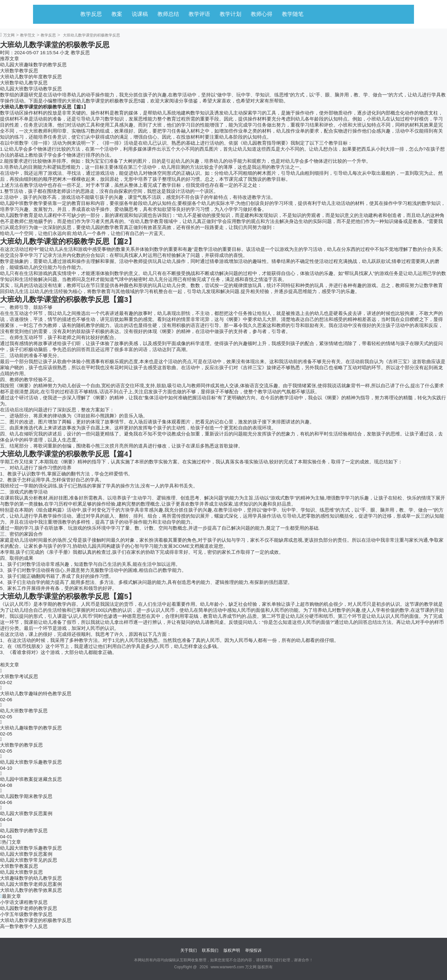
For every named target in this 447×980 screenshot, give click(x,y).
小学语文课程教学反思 (24, 902)
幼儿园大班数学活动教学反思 (31, 89)
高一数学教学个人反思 (24, 926)
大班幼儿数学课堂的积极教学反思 (36, 920)
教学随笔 (293, 14)
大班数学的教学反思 (21, 745)
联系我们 (210, 950)
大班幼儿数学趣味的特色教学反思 (36, 693)
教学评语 (199, 14)
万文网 (9, 35)
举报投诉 (253, 950)
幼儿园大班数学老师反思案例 (31, 884)
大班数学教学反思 (19, 71)
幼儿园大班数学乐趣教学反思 (31, 762)
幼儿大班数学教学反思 (24, 711)
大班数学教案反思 (19, 866)
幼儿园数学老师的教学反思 (29, 908)
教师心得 (262, 14)
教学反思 (91, 14)
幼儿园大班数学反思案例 (26, 813)
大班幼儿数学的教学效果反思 (31, 890)
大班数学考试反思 (19, 676)
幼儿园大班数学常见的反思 (29, 860)
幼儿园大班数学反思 (21, 872)
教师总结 (168, 14)
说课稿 (140, 14)
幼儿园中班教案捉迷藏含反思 (31, 779)
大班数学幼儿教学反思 (24, 83)
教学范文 (28, 35)
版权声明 (232, 950)
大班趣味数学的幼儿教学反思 (31, 878)
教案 (117, 14)
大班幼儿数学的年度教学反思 (31, 77)
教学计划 (230, 14)
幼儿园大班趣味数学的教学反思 (33, 65)
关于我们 (189, 950)
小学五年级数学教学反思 (26, 914)
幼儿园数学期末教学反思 (26, 796)
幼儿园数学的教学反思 (24, 830)
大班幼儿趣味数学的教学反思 (31, 728)
